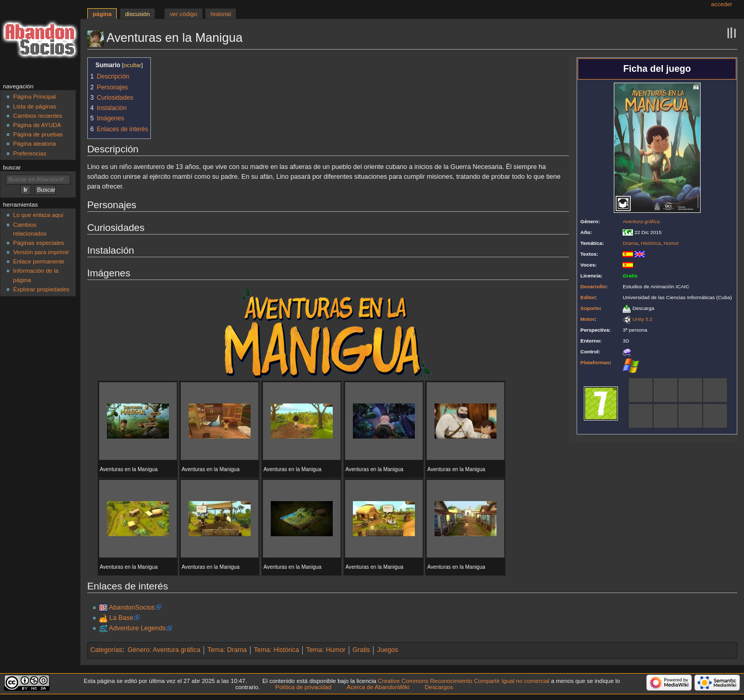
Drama (630, 243)
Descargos (439, 687)
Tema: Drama (227, 650)
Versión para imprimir (41, 252)
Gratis (361, 650)
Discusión (137, 14)
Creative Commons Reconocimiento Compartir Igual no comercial (463, 681)
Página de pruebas (38, 134)
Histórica (650, 243)
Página (102, 14)
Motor (587, 319)
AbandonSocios (132, 608)
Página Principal (34, 97)
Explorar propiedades (41, 289)
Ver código (184, 14)
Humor (671, 243)
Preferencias (29, 153)
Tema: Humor (326, 650)
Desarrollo (593, 286)
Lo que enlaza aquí (38, 215)
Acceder (722, 4)
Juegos (388, 650)
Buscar (12, 167)
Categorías (106, 650)
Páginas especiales (38, 243)
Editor (588, 297)
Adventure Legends (137, 628)
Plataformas (595, 362)
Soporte (590, 308)
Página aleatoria (34, 144)
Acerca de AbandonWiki (378, 687)
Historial (221, 14)
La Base (121, 618)
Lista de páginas (34, 106)
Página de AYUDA (37, 125)
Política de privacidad (304, 687)
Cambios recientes (37, 116)
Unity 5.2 (642, 319)
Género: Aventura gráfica (164, 650)
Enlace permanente (38, 261)
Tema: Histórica (276, 650)
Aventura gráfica (641, 221)
